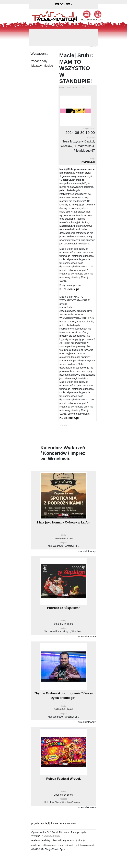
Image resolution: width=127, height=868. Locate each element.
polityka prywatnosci (85, 845)
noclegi (45, 823)
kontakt (57, 840)
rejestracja (80, 840)
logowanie (68, 840)
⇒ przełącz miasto (51, 836)
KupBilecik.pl (69, 289)
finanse (54, 823)
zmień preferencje (66, 845)
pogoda (35, 823)
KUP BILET (88, 162)
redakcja (47, 840)
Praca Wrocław (68, 823)
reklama (36, 840)
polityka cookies (49, 845)
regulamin (36, 845)
